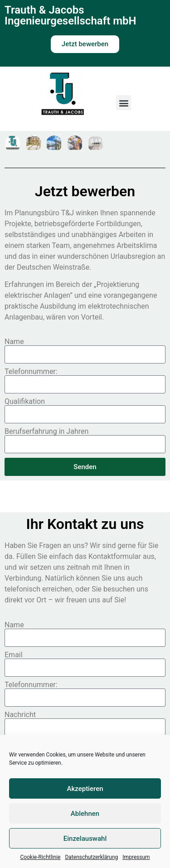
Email (14, 655)
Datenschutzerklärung (91, 857)
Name (14, 342)
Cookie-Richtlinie (40, 857)
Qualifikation (25, 402)
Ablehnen (85, 814)
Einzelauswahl (85, 839)
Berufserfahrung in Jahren (46, 432)
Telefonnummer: (31, 372)
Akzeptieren (85, 789)
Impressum (136, 857)
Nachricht (20, 715)
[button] (124, 103)
